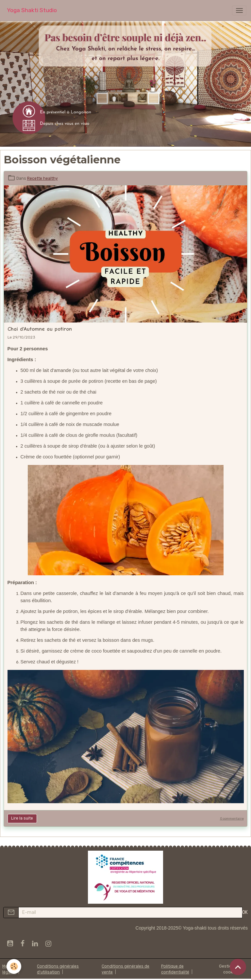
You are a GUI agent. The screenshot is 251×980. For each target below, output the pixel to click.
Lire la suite (22, 818)
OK (245, 912)
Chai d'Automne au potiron (40, 329)
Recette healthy (42, 178)
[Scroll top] (238, 967)
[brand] (32, 10)
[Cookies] (14, 966)
